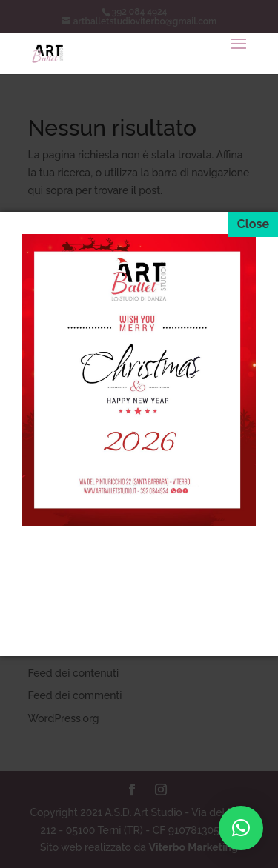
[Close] (253, 224)
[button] (241, 828)
